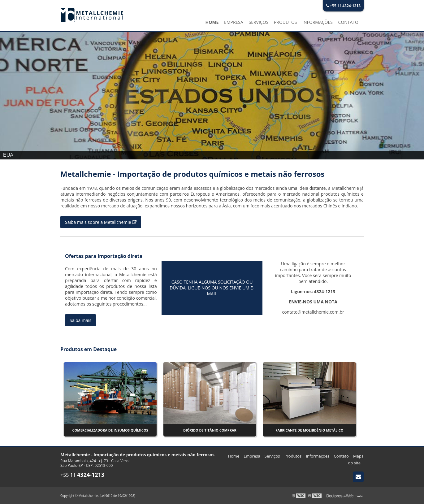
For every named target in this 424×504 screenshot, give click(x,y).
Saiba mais (80, 320)
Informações (318, 22)
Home (212, 22)
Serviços (258, 22)
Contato (348, 22)
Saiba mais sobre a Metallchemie (101, 222)
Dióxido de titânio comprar (210, 430)
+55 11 (343, 6)
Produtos (286, 22)
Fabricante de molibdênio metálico (310, 430)
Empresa (234, 22)
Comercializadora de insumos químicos (110, 430)
